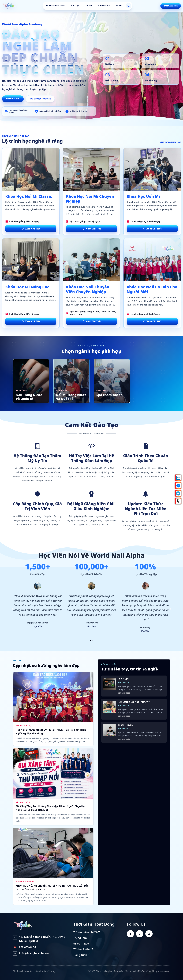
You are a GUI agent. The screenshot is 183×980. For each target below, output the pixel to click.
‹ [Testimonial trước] (13, 608)
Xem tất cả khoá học (170, 142)
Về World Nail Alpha (55, 6)
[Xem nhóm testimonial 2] (93, 640)
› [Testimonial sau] (171, 608)
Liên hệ (119, 6)
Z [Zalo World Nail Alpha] (149, 934)
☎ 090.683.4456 (171, 6)
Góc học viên (104, 6)
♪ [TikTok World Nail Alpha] (140, 934)
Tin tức (89, 6)
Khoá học (75, 6)
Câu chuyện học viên (40, 99)
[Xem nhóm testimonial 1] (90, 640)
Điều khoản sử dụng (45, 971)
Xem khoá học (13, 99)
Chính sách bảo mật (23, 971)
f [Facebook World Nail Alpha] (130, 934)
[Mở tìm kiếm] (129, 6)
